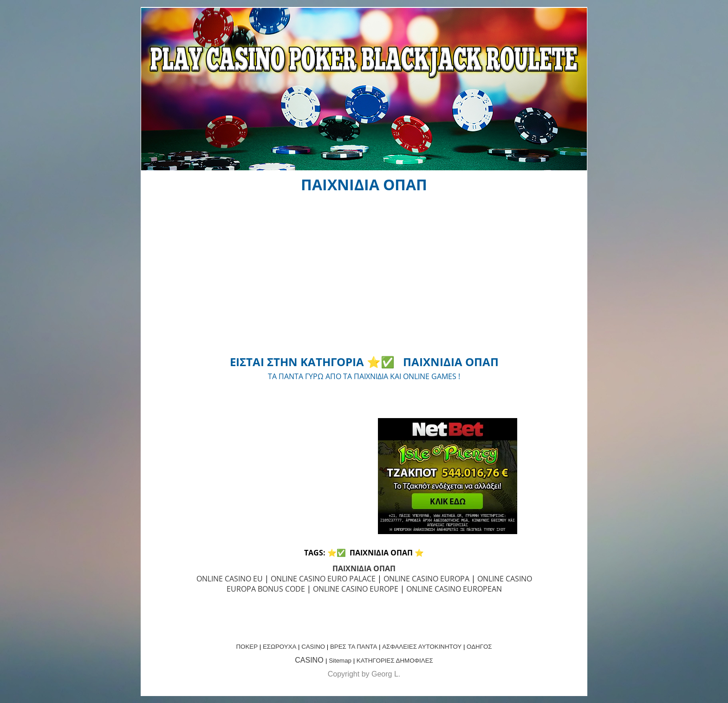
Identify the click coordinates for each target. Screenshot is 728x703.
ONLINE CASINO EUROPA (426, 579)
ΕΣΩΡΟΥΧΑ (279, 647)
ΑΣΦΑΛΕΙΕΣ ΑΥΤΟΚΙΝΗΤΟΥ (422, 647)
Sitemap (340, 661)
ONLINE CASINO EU (230, 579)
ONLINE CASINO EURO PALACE (323, 579)
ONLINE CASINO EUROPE (356, 589)
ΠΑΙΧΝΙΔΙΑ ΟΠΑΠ (364, 568)
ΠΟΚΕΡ (247, 647)
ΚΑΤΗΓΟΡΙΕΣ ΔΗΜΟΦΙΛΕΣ (395, 661)
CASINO (313, 647)
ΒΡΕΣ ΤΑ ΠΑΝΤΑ (354, 647)
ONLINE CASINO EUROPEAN (454, 589)
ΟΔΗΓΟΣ (479, 647)
